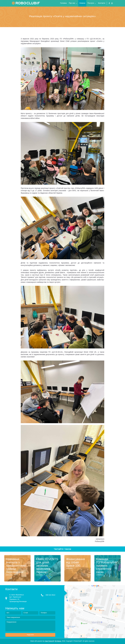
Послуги (91, 3)
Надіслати (30, 635)
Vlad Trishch (49, 641)
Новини (82, 3)
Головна (63, 3)
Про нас (72, 3)
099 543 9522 (51, 595)
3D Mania (58, 641)
